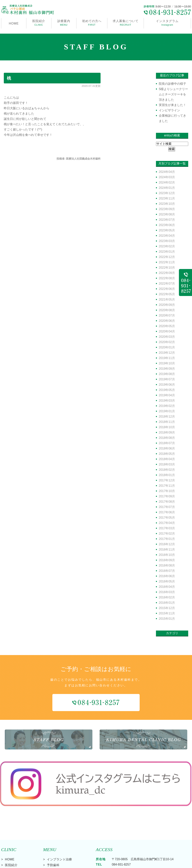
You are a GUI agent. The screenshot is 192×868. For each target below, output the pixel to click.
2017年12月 (167, 480)
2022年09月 (167, 273)
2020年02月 (167, 342)
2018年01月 (167, 475)
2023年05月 (167, 230)
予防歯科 (53, 832)
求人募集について (126, 23)
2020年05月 (167, 326)
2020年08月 (167, 310)
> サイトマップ (10, 864)
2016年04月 (167, 587)
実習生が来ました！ (172, 105)
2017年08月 (167, 502)
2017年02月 (167, 534)
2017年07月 (167, 507)
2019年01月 (167, 411)
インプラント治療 (59, 826)
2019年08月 (167, 374)
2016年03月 (167, 592)
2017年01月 (167, 539)
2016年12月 (167, 544)
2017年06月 (167, 512)
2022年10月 (167, 268)
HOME (14, 23)
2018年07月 (167, 443)
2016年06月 (167, 576)
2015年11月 (167, 613)
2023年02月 (167, 246)
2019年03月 (167, 401)
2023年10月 (167, 204)
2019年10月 (167, 363)
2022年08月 (167, 278)
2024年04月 (167, 172)
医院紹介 (11, 832)
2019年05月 (167, 390)
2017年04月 (167, 523)
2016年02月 (167, 597)
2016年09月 (167, 560)
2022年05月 (167, 294)
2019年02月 (167, 406)
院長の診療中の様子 (172, 84)
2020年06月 (167, 321)
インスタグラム (167, 23)
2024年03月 (167, 177)
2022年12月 (167, 257)
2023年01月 (167, 252)
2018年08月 (167, 438)
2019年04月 (167, 395)
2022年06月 (167, 289)
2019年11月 (167, 358)
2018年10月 (167, 427)
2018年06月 (167, 448)
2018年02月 (167, 470)
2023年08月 (167, 214)
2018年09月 (167, 432)
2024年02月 (167, 182)
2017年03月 (167, 528)
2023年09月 (167, 209)
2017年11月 (167, 486)
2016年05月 (167, 581)
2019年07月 (167, 379)
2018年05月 (167, 454)
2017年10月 (167, 491)
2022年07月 (167, 284)
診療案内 (64, 23)
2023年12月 (167, 193)
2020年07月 (167, 315)
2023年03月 (167, 241)
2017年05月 (167, 518)
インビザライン (169, 110)
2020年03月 (167, 337)
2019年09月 (167, 369)
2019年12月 (167, 353)
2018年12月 (167, 417)
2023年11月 (167, 198)
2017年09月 (167, 496)
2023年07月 (167, 220)
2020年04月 (167, 331)
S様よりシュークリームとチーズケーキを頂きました (174, 94)
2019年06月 (167, 385)
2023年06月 (167, 225)
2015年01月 (167, 619)
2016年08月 (167, 565)
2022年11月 (167, 262)
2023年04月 (167, 236)
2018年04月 (167, 459)
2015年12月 (167, 608)
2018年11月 (167, 422)
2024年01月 (167, 188)
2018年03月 (167, 464)
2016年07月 (167, 571)
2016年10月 (167, 555)
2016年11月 (167, 550)
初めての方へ (92, 23)
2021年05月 (167, 299)
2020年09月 (167, 305)
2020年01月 (167, 347)
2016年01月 (167, 603)
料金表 (10, 849)
